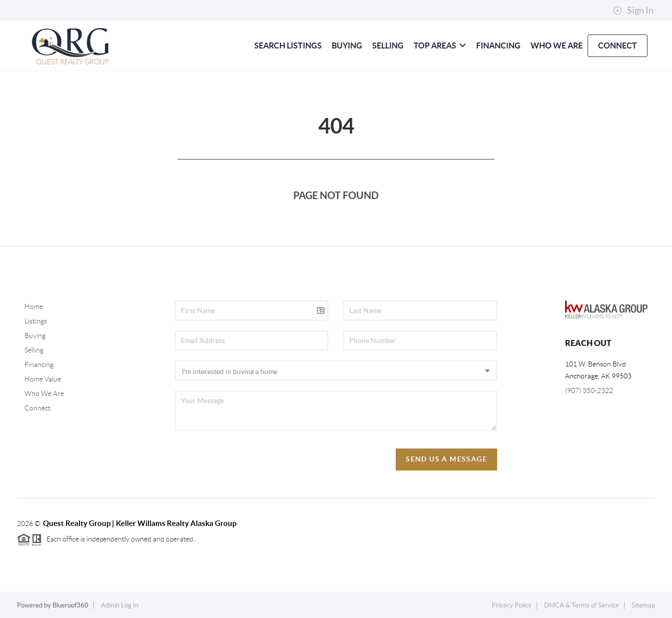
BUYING (347, 45)
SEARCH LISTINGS (288, 45)
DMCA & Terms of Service (582, 605)
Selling (34, 350)
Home (34, 306)
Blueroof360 (70, 605)
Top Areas (440, 45)
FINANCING (498, 45)
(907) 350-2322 (589, 390)
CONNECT (618, 45)
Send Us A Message (446, 459)
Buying (35, 335)
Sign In (633, 10)
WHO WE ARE (557, 45)
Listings (36, 321)
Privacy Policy (512, 605)
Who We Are (44, 393)
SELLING (388, 45)
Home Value (43, 379)
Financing (39, 364)
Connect (37, 408)
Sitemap (643, 605)
